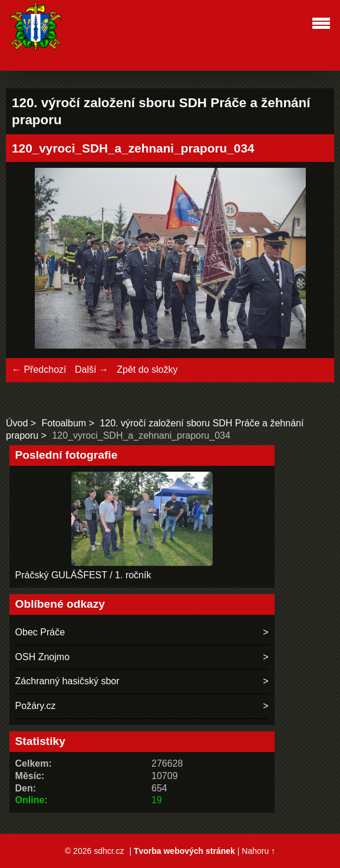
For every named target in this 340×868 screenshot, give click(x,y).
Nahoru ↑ (258, 851)
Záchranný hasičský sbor (67, 681)
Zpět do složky (147, 370)
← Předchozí (39, 370)
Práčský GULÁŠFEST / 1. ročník (83, 575)
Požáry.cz (36, 706)
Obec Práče (40, 632)
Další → (92, 370)
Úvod (17, 423)
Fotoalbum (64, 423)
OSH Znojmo (42, 657)
